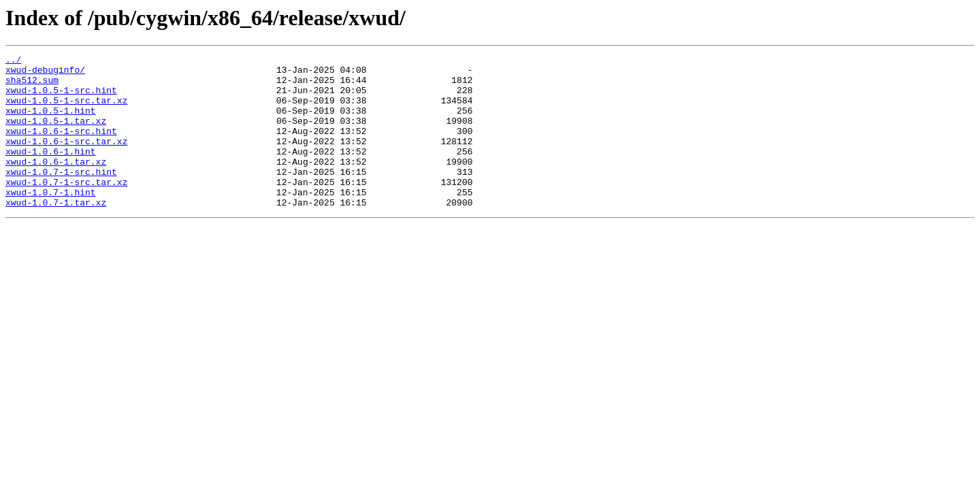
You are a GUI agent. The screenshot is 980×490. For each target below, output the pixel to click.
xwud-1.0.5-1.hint (51, 122)
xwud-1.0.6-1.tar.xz (56, 184)
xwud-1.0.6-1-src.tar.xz (66, 159)
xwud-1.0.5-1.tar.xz (56, 135)
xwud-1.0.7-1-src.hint (61, 196)
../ (13, 61)
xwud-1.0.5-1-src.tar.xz (66, 110)
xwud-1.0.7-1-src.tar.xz (66, 208)
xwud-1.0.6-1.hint (51, 171)
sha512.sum (32, 86)
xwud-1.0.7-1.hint (51, 220)
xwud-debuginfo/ (45, 73)
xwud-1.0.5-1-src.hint (61, 98)
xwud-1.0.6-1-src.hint (61, 147)
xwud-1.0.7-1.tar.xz (56, 233)
